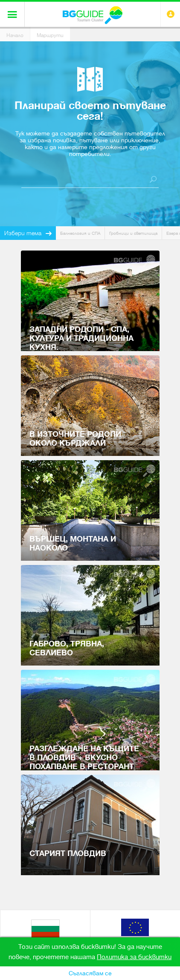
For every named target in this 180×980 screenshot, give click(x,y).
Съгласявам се (90, 973)
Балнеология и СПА (80, 233)
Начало (15, 35)
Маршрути (50, 35)
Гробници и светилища (133, 233)
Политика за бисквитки (134, 957)
